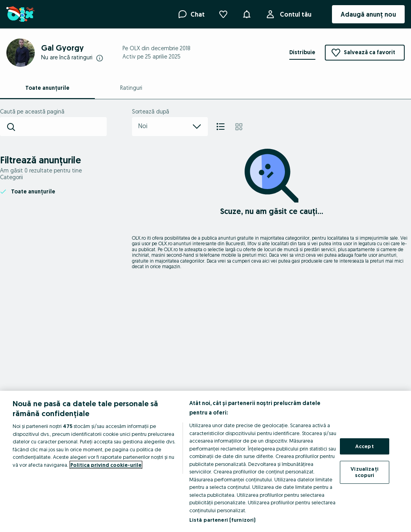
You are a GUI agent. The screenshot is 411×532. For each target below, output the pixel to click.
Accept (365, 446)
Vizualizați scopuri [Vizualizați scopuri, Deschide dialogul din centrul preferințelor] (364, 472)
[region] (205, 461)
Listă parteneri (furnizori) (222, 520)
